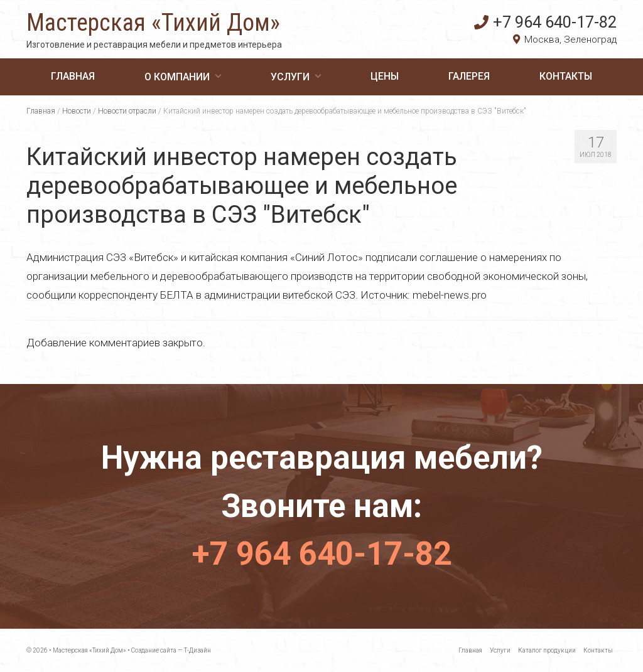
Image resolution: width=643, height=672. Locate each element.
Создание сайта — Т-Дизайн (171, 650)
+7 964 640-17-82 (545, 22)
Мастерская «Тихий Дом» (153, 23)
